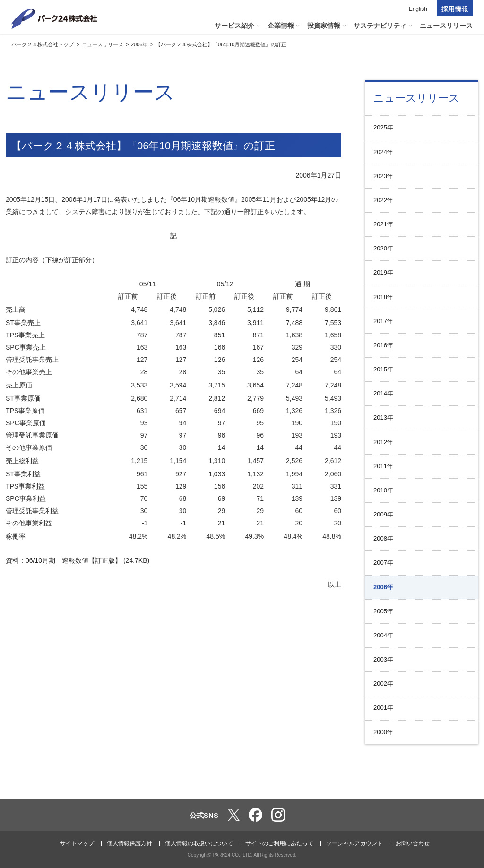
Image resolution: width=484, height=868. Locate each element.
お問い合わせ (413, 843)
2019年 (383, 272)
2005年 (383, 611)
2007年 (383, 563)
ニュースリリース (416, 98)
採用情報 (455, 9)
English (418, 9)
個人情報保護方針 (130, 843)
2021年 (383, 224)
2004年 (383, 635)
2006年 (383, 587)
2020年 (383, 248)
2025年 (383, 127)
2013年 (383, 417)
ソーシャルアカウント (354, 843)
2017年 (383, 321)
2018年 (383, 297)
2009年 (383, 514)
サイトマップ (77, 843)
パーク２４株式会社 (54, 19)
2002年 (383, 683)
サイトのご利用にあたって (279, 843)
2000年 (383, 732)
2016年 (383, 345)
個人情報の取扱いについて (199, 843)
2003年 (383, 659)
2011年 (383, 466)
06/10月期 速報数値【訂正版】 (73, 560)
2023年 (383, 176)
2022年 (383, 200)
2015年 (383, 369)
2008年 (383, 538)
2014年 (383, 393)
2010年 (383, 490)
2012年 (383, 442)
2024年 (383, 152)
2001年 (383, 708)
